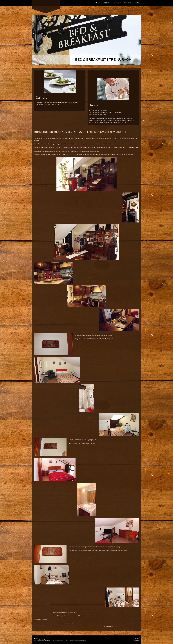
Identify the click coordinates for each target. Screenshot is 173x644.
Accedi (137, 639)
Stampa (38, 639)
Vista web (136, 640)
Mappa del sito (46, 639)
